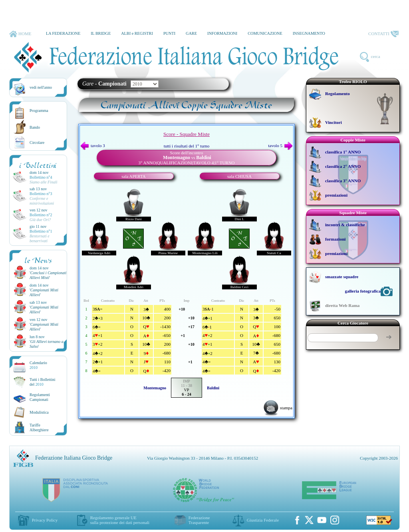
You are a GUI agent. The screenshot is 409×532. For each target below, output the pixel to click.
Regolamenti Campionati (40, 397)
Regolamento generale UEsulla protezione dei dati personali (120, 520)
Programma (39, 111)
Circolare (37, 142)
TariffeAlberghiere (39, 427)
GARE (191, 33)
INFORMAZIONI (222, 33)
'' (48, 275)
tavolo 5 (280, 145)
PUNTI (169, 33)
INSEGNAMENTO (309, 33)
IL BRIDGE (101, 33)
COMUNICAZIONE (265, 33)
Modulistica (39, 412)
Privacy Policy (45, 520)
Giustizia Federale (263, 520)
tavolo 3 (93, 145)
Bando (35, 127)
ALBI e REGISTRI (137, 33)
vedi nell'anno (41, 87)
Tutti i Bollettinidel (43, 382)
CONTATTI (383, 34)
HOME (20, 34)
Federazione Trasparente (199, 520)
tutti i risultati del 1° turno (187, 146)
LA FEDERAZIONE (63, 33)
